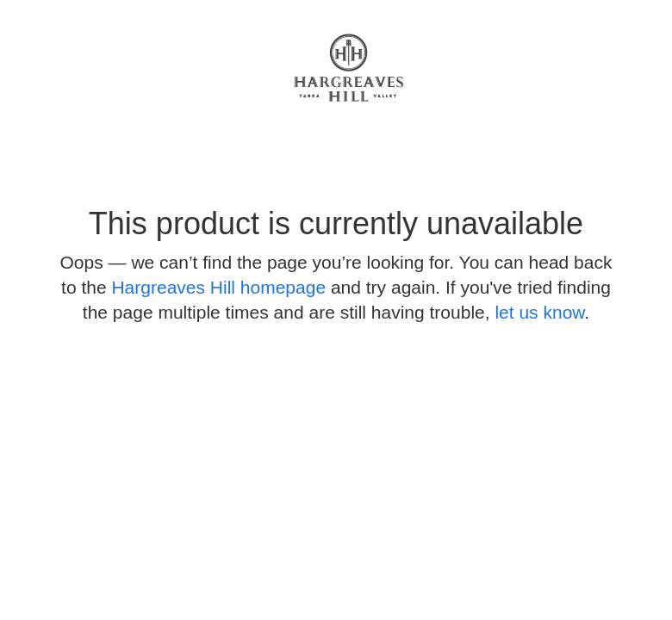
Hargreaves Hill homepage (218, 287)
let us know (539, 312)
